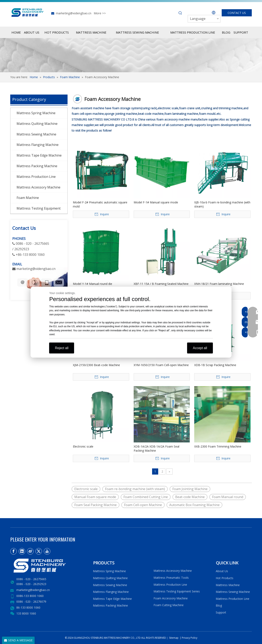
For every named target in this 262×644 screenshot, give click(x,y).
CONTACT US (237, 13)
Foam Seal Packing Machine (95, 505)
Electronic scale (83, 446)
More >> (100, 13)
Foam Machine (28, 198)
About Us (222, 571)
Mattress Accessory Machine (38, 187)
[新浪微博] (30, 551)
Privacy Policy (190, 638)
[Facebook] (14, 551)
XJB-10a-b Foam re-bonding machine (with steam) (222, 204)
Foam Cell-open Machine (143, 505)
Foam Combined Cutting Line (146, 497)
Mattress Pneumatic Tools (171, 578)
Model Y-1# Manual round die (93, 284)
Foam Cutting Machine (169, 605)
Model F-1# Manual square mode (156, 202)
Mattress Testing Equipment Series (177, 591)
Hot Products (225, 578)
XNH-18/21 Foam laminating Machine (219, 284)
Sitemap (173, 638)
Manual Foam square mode (95, 497)
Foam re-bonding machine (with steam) (135, 489)
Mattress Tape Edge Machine (39, 155)
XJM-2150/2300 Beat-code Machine (96, 365)
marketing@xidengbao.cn (74, 13)
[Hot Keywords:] (180, 13)
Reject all (62, 348)
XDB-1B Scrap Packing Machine (215, 365)
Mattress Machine (228, 585)
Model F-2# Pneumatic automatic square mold (100, 204)
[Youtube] (47, 551)
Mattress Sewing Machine (36, 134)
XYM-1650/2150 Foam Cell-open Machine (161, 365)
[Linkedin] (22, 551)
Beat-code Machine (190, 497)
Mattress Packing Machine (37, 166)
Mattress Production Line (36, 177)
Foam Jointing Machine (190, 489)
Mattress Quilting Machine (37, 124)
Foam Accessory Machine (171, 598)
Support (222, 612)
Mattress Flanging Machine (38, 145)
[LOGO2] (49, 566)
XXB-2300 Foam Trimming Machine (218, 446)
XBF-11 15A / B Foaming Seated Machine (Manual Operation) (161, 286)
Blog (219, 605)
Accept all (200, 348)
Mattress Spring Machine (36, 113)
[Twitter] (39, 551)
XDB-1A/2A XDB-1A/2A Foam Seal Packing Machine (156, 448)
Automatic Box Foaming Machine (194, 505)
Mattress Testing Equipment (39, 208)
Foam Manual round (228, 497)
